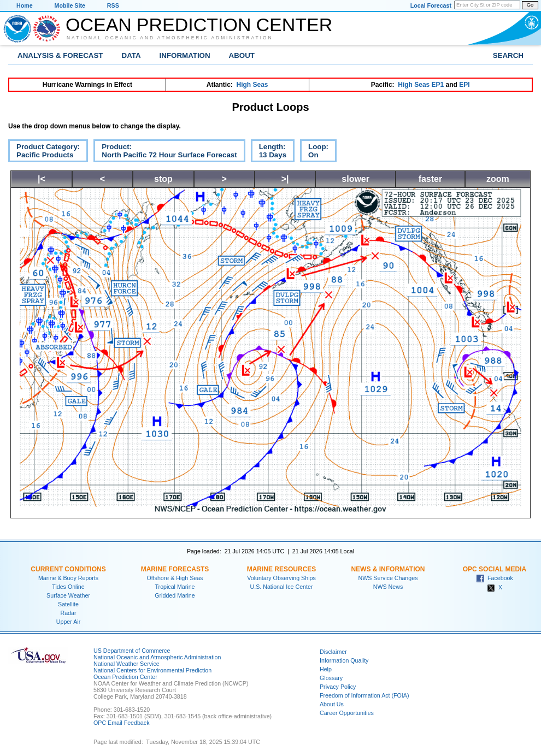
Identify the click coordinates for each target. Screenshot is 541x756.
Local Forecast (431, 5)
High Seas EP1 (421, 85)
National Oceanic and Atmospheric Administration (170, 38)
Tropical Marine (175, 587)
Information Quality (344, 660)
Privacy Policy (338, 687)
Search (508, 55)
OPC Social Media (495, 569)
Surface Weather (68, 595)
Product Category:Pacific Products (44, 152)
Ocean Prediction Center (199, 25)
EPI (464, 85)
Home (25, 5)
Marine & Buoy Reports (68, 578)
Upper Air (68, 622)
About (242, 55)
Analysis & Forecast (60, 55)
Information (185, 55)
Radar (68, 613)
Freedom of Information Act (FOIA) (364, 695)
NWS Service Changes (388, 578)
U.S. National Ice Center (282, 587)
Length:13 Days (269, 152)
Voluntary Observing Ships (281, 578)
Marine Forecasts (175, 569)
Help (326, 669)
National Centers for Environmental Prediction (152, 670)
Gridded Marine (175, 595)
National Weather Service (127, 664)
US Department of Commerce (132, 651)
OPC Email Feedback (121, 723)
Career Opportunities (347, 713)
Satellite (68, 604)
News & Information (388, 569)
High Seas (252, 85)
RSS (113, 5)
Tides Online (68, 587)
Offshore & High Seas (175, 578)
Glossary (331, 678)
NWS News (388, 587)
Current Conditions (68, 569)
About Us (332, 704)
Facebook (495, 578)
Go (530, 5)
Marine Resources (282, 569)
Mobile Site (70, 5)
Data (131, 55)
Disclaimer (333, 652)
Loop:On (314, 152)
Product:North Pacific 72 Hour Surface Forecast (165, 152)
